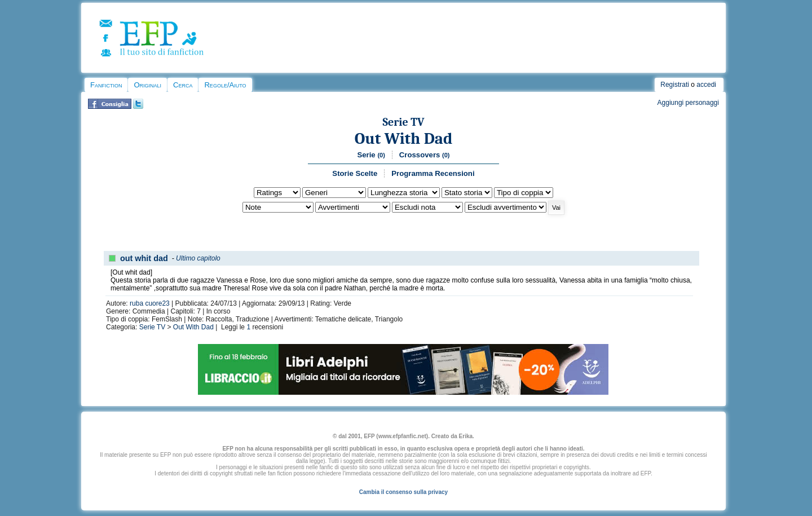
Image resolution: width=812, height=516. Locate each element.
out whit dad (144, 258)
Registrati (675, 85)
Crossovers (425, 155)
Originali (147, 85)
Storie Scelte (355, 173)
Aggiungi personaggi (688, 103)
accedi (706, 85)
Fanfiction (106, 85)
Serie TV (403, 122)
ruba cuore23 (150, 303)
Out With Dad (404, 138)
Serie (371, 155)
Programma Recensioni (433, 173)
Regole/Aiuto (225, 85)
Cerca (183, 85)
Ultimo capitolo (198, 258)
